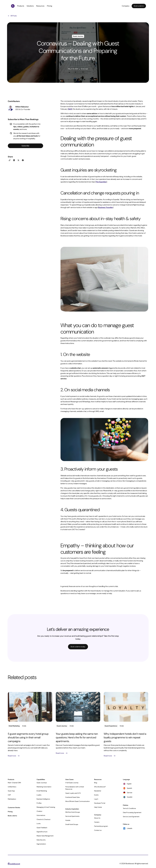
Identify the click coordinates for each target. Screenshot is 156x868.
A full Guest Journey (72, 783)
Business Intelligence (43, 799)
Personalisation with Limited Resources (75, 788)
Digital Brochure (42, 832)
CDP (9, 795)
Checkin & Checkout (43, 819)
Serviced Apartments (72, 816)
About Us (97, 818)
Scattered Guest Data (72, 797)
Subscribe (25, 146)
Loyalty (39, 795)
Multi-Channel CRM (14, 783)
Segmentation (41, 844)
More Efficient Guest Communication (78, 801)
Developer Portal (100, 803)
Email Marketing (42, 791)
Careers (97, 822)
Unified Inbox (12, 787)
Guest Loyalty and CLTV (73, 793)
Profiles (39, 803)
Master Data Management (45, 836)
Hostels (68, 820)
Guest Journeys (42, 783)
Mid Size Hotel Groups (73, 812)
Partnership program (101, 826)
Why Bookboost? (100, 787)
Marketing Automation (44, 787)
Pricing (50, 6)
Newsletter (98, 791)
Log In (96, 799)
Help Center (98, 807)
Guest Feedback (42, 828)
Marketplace (12, 799)
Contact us (98, 830)
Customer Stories (14, 807)
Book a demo (12, 816)
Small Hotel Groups (72, 824)
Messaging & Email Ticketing (46, 807)
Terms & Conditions (129, 808)
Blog (96, 783)
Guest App (11, 791)
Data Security (41, 840)
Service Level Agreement (131, 817)
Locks (39, 823)
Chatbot (39, 811)
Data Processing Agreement (132, 812)
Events (96, 795)
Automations (41, 815)
